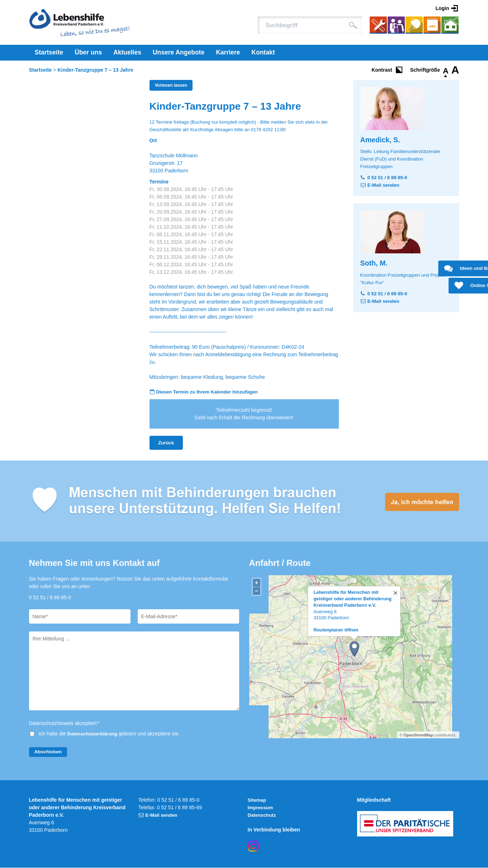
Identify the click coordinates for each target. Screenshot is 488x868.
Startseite (49, 52)
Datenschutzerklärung (94, 734)
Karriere (228, 52)
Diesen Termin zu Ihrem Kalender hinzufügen (210, 392)
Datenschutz (263, 815)
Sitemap (257, 800)
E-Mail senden (384, 185)
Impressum (261, 808)
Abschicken (49, 752)
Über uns (88, 52)
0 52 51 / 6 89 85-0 (389, 177)
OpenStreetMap (419, 735)
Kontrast (382, 70)
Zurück (167, 443)
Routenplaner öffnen (336, 630)
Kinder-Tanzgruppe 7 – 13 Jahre (96, 70)
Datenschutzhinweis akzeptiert (64, 724)
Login (442, 8)
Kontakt (263, 52)
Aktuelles (127, 52)
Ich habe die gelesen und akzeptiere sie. (110, 734)
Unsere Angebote (179, 52)
